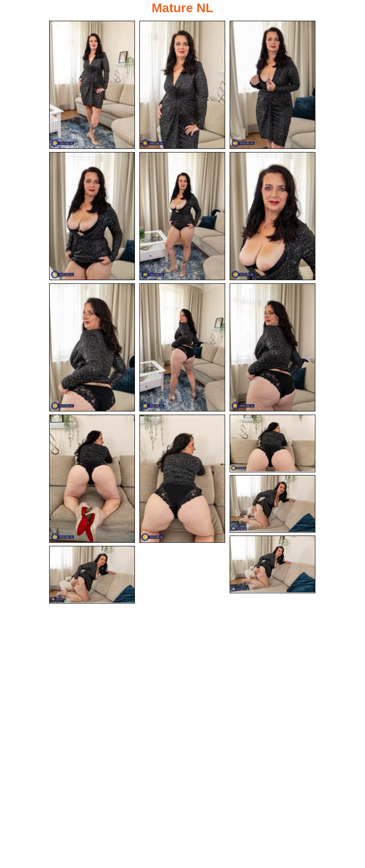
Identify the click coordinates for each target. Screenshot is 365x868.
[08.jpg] (182, 347)
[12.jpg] (273, 443)
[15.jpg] (92, 575)
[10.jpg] (92, 479)
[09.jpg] (273, 347)
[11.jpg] (182, 479)
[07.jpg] (92, 347)
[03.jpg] (273, 85)
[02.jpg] (182, 85)
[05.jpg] (182, 216)
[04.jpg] (92, 216)
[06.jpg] (273, 216)
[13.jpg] (273, 504)
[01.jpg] (92, 85)
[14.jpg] (273, 564)
